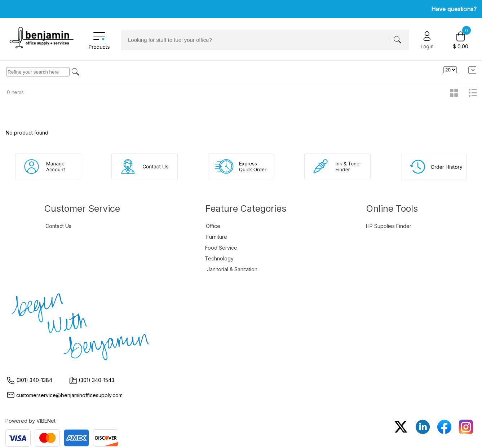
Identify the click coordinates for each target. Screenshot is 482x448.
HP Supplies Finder (389, 226)
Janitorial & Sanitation (232, 269)
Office (213, 226)
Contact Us (58, 226)
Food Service (221, 248)
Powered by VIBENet (30, 421)
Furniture (217, 237)
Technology (219, 258)
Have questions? (454, 9)
